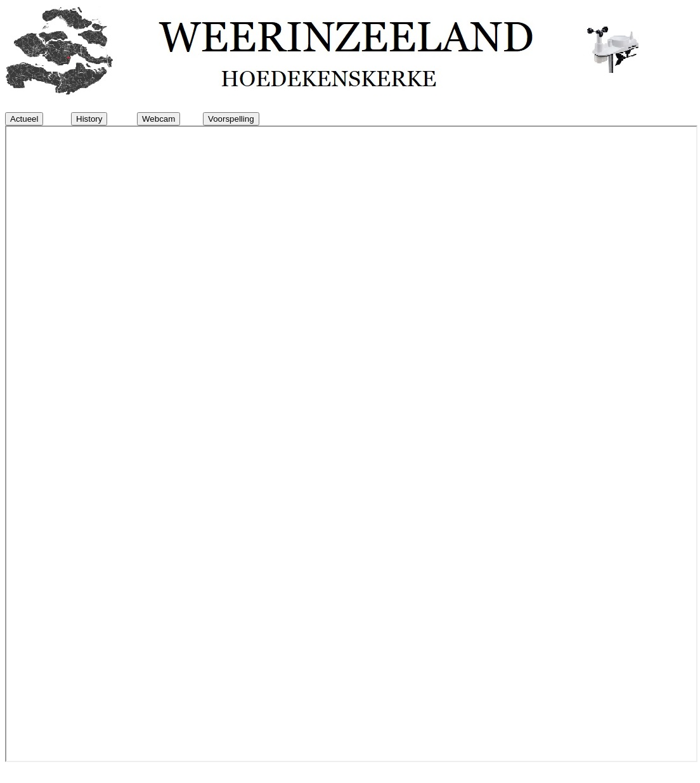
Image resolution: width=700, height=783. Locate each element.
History (89, 119)
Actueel (24, 119)
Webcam (159, 119)
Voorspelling (231, 119)
